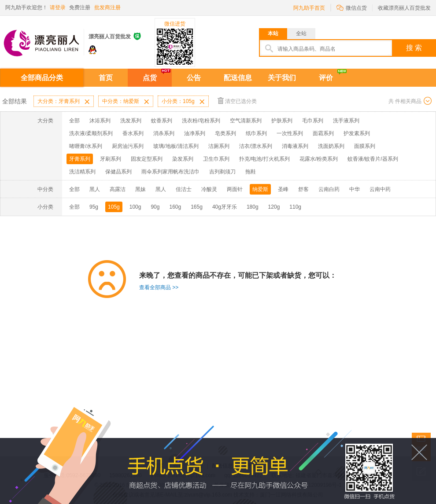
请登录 (58, 7)
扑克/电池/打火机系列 (264, 159)
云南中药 (380, 189)
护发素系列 (357, 133)
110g (295, 207)
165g (197, 207)
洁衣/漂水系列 (256, 146)
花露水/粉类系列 (319, 159)
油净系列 (195, 133)
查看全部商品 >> (159, 287)
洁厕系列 (219, 146)
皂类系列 (225, 133)
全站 (301, 33)
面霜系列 (323, 133)
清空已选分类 (237, 101)
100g (135, 207)
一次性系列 (290, 133)
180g (253, 207)
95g (94, 207)
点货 (150, 78)
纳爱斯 (260, 189)
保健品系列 (118, 172)
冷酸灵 (209, 189)
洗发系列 (131, 121)
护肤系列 (282, 121)
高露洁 (118, 189)
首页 (106, 78)
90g (155, 207)
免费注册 (80, 7)
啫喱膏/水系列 (86, 146)
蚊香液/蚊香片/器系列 (373, 159)
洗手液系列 (346, 121)
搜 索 (414, 48)
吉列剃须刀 (222, 172)
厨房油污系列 (128, 146)
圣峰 (283, 189)
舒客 (303, 189)
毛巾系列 (313, 121)
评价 (326, 78)
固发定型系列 (147, 159)
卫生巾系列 (216, 159)
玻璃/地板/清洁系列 (176, 146)
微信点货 (352, 7)
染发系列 (183, 159)
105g (114, 207)
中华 (355, 189)
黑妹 (140, 189)
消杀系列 (164, 133)
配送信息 (238, 78)
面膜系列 (365, 146)
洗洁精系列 (82, 172)
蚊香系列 (162, 121)
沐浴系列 (100, 121)
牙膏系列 (80, 159)
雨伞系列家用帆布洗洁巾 (170, 172)
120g (274, 207)
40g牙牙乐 (225, 207)
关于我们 (282, 78)
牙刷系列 (111, 159)
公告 (194, 78)
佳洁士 (184, 189)
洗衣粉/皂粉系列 (201, 121)
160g (175, 207)
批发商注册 (107, 7)
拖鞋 (251, 172)
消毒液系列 (295, 146)
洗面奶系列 (331, 146)
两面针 (235, 189)
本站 (273, 33)
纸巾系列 (256, 133)
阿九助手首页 (309, 8)
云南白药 (329, 189)
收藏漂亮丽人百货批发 (404, 8)
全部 (74, 121)
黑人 (95, 189)
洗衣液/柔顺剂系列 (91, 133)
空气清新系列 (246, 121)
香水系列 (133, 133)
